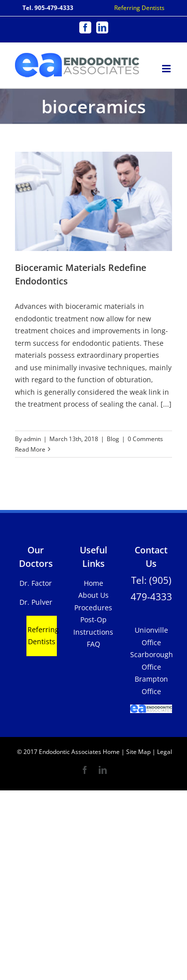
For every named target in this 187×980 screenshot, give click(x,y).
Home (93, 583)
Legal (164, 752)
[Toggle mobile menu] (167, 67)
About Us (93, 595)
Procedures (93, 608)
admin (32, 439)
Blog (113, 439)
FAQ (93, 644)
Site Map (138, 752)
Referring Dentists (139, 8)
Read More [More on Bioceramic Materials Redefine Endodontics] (30, 449)
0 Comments (145, 439)
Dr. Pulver (36, 602)
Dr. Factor (36, 583)
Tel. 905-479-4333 (48, 8)
